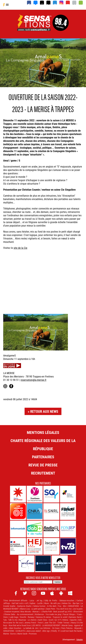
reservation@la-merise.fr (34, 380)
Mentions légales (43, 432)
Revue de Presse (43, 465)
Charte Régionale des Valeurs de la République (43, 445)
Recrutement (43, 473)
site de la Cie (20, 248)
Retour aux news (44, 411)
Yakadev (80, 639)
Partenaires (43, 457)
